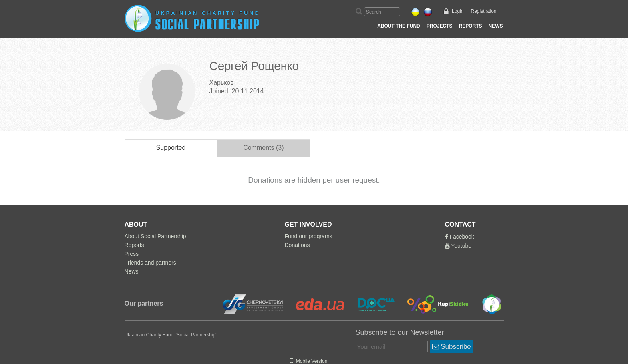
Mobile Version (309, 361)
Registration (483, 11)
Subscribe (452, 347)
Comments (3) (263, 148)
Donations (297, 245)
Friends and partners (150, 263)
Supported (171, 148)
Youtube (458, 246)
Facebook (460, 237)
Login (458, 11)
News (496, 26)
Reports (470, 26)
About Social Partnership (155, 236)
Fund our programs (309, 236)
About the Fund (399, 26)
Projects (440, 26)
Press (132, 254)
